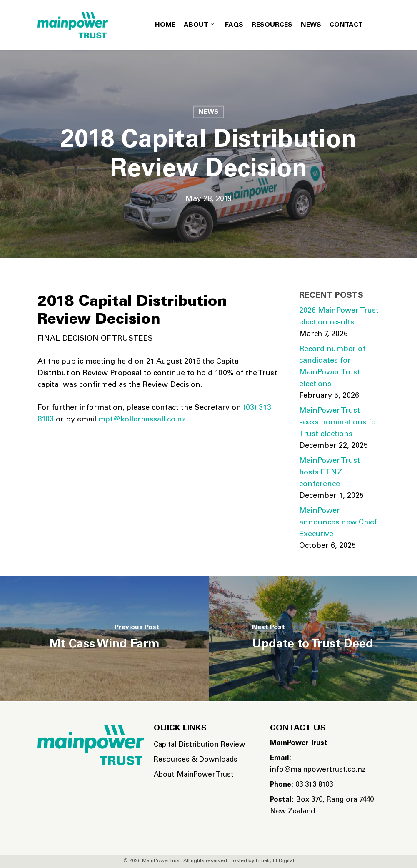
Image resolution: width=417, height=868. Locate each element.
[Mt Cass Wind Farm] (104, 639)
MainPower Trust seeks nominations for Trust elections (339, 423)
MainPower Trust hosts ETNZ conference (330, 473)
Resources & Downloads (196, 760)
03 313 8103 (301, 785)
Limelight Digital (275, 861)
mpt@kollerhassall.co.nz (142, 420)
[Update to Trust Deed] (313, 639)
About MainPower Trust (194, 775)
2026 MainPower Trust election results (339, 317)
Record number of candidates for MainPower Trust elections (332, 367)
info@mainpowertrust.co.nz (318, 764)
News (208, 112)
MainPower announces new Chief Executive (338, 523)
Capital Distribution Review (199, 745)
